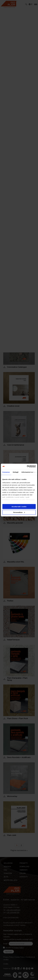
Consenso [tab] (6, 472)
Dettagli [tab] (16, 472)
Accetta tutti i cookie (19, 507)
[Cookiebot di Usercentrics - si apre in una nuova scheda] (27, 466)
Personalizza (19, 512)
